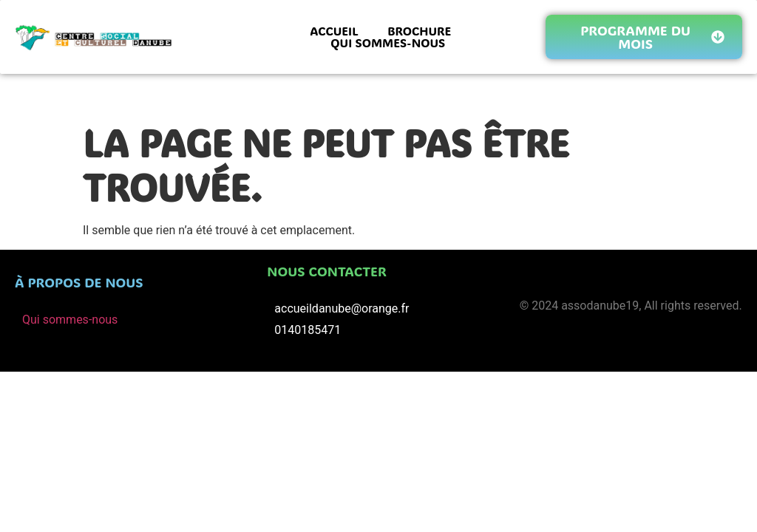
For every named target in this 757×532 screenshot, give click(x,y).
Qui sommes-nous (70, 320)
